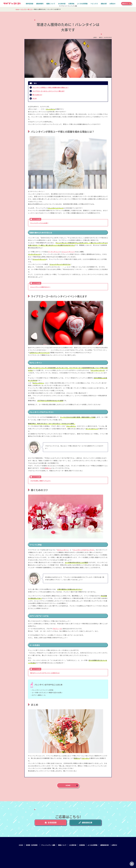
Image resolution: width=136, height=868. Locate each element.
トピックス (94, 3)
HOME (68, 785)
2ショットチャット (68, 252)
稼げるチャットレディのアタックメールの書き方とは (45, 673)
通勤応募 (104, 3)
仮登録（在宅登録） (32, 845)
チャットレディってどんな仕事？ (39, 223)
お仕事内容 (62, 3)
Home (17, 9)
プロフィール (57, 629)
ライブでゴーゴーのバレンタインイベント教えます (49, 91)
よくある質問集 (82, 3)
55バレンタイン (63, 550)
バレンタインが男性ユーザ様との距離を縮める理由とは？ (51, 87)
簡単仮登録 (30, 3)
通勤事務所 (40, 3)
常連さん (48, 468)
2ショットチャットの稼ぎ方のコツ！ (40, 287)
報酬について (51, 3)
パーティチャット (54, 252)
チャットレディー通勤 (48, 845)
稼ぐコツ (30, 9)
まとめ (35, 98)
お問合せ (113, 3)
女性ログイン (125, 3)
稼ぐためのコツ (37, 95)
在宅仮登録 (51, 822)
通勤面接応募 (85, 822)
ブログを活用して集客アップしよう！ (41, 481)
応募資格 (71, 3)
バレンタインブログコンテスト (84, 550)
